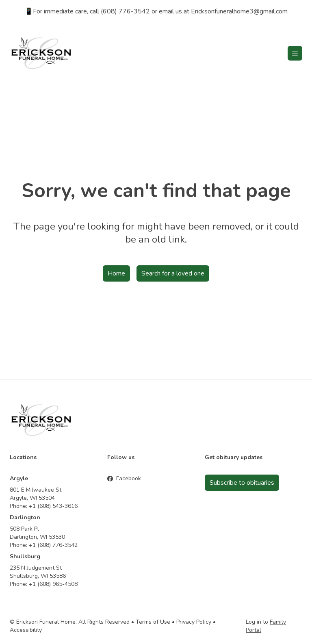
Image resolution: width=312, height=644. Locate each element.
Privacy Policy (194, 622)
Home (116, 273)
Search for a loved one (173, 273)
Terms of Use (153, 622)
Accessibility (26, 630)
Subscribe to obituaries (242, 483)
